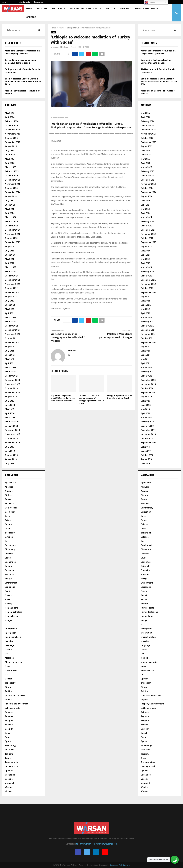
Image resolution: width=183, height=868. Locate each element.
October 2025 (11, 138)
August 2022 (11, 297)
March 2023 (11, 267)
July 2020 (10, 401)
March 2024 (11, 217)
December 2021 (12, 330)
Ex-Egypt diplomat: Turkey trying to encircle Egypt (119, 397)
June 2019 (10, 451)
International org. (13, 637)
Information (11, 633)
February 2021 (12, 372)
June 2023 (10, 255)
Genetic (9, 595)
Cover (8, 516)
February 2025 (12, 171)
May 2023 (9, 259)
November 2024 (12, 184)
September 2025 (13, 142)
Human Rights (12, 608)
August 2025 (11, 146)
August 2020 (11, 397)
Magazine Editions (145, 9)
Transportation (12, 762)
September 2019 (13, 443)
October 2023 (11, 238)
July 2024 (10, 201)
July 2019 (10, 447)
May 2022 (9, 309)
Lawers (8, 650)
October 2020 (11, 388)
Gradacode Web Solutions (120, 865)
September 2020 (13, 393)
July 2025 (10, 151)
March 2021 (11, 368)
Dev (7, 541)
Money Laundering (14, 662)
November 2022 (12, 284)
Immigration (11, 629)
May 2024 (9, 209)
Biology (9, 495)
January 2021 (11, 376)
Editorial (57, 9)
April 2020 (10, 413)
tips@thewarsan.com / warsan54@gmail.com (97, 844)
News (29, 9)
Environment (11, 583)
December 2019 (12, 430)
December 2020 (12, 380)
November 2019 (12, 434)
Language (10, 645)
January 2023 (11, 276)
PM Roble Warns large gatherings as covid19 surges (116, 336)
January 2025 (11, 176)
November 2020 (12, 384)
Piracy (8, 687)
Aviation (9, 491)
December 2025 (12, 130)
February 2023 (12, 272)
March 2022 (11, 317)
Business (9, 503)
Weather (9, 787)
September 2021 (13, 343)
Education (10, 570)
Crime (8, 520)
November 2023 (12, 234)
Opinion (9, 679)
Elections (9, 575)
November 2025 (12, 134)
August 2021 (11, 347)
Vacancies (10, 775)
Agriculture (10, 483)
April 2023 (10, 263)
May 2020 (9, 409)
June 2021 (10, 355)
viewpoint (9, 783)
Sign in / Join (23, 2)
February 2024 (12, 221)
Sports (8, 741)
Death (8, 529)
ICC (7, 625)
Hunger (9, 620)
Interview (9, 641)
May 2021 (9, 359)
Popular (9, 700)
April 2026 (10, 117)
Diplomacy (10, 549)
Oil (6, 675)
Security (9, 729)
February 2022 (12, 322)
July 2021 (10, 351)
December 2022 (12, 280)
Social (8, 733)
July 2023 (10, 251)
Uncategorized (12, 766)
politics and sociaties (15, 695)
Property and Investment (84, 9)
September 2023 (13, 242)
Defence (9, 537)
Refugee (9, 712)
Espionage (10, 587)
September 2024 (13, 192)
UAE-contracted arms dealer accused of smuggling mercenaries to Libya (91, 399)
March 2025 (11, 167)
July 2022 (10, 301)
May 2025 (9, 159)
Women (9, 791)
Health (8, 600)
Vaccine (9, 779)
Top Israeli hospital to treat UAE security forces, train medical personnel (63, 398)
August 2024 (11, 196)
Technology (11, 745)
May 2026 (9, 113)
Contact (31, 17)
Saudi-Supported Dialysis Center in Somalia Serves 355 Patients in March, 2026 (23, 82)
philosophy (10, 683)
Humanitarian (11, 616)
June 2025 (10, 155)
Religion (9, 720)
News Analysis (12, 670)
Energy (8, 579)
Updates (9, 771)
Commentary (11, 508)
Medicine (9, 658)
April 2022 (10, 313)
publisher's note (12, 708)
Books (8, 499)
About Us (42, 9)
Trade (8, 758)
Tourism (9, 754)
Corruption (10, 512)
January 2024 (11, 226)
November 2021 (12, 334)
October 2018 (11, 455)
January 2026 (11, 126)
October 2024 (11, 188)
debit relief (10, 533)
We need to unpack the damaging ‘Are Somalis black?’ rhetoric (68, 338)
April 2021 (10, 363)
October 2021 (11, 338)
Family (8, 591)
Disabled (9, 554)
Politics (111, 9)
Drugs (8, 558)
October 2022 (11, 288)
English (150, 2)
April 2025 (10, 163)
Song (8, 737)
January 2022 (11, 326)
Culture (8, 524)
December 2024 (12, 180)
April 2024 (10, 213)
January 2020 (11, 426)
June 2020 (10, 405)
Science (9, 725)
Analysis (9, 487)
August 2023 (11, 247)
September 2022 (13, 292)
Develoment (11, 545)
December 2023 (12, 230)
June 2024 (10, 205)
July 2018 (10, 463)
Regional (125, 9)
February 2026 (12, 121)
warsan (56, 47)
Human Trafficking (14, 612)
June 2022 (10, 305)
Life (7, 654)
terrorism (10, 750)
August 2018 (11, 459)
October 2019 (11, 438)
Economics (39, 2)
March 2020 (11, 418)
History (8, 604)
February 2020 (12, 422)
